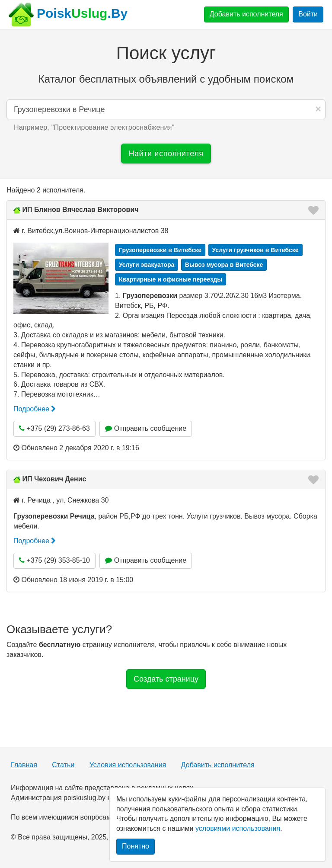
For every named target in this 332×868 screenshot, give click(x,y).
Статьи (63, 765)
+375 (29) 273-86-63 (54, 428)
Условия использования (128, 765)
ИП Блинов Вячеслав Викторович (80, 210)
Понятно (136, 846)
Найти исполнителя (166, 154)
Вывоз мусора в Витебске (224, 265)
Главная (24, 765)
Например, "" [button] (94, 127)
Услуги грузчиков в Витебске (255, 250)
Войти (308, 14)
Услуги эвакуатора (147, 265)
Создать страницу (166, 679)
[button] (311, 210)
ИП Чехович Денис (54, 479)
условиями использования (238, 828)
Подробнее (35, 409)
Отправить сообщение (146, 428)
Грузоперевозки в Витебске (160, 250)
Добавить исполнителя (246, 14)
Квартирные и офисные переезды (171, 279)
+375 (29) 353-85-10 (54, 560)
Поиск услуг (166, 53)
